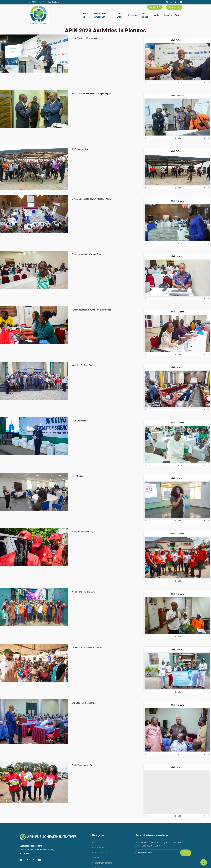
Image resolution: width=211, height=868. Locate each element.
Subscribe (155, 7)
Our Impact (144, 15)
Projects (133, 15)
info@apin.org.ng (55, 2)
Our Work (120, 15)
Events (178, 15)
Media (156, 15)
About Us (85, 15)
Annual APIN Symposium (100, 15)
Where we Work (99, 847)
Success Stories (100, 853)
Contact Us (174, 7)
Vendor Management (102, 863)
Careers (168, 15)
